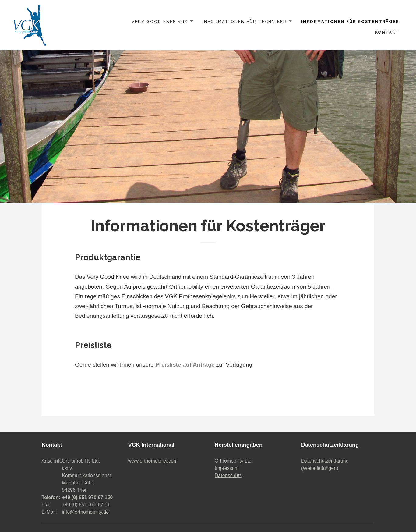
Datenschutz (228, 475)
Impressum (227, 468)
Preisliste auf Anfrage (185, 365)
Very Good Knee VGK (160, 21)
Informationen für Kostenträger (350, 21)
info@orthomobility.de (85, 512)
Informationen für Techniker (245, 21)
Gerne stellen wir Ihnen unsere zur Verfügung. (164, 365)
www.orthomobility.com (153, 461)
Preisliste (93, 345)
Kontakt (387, 32)
